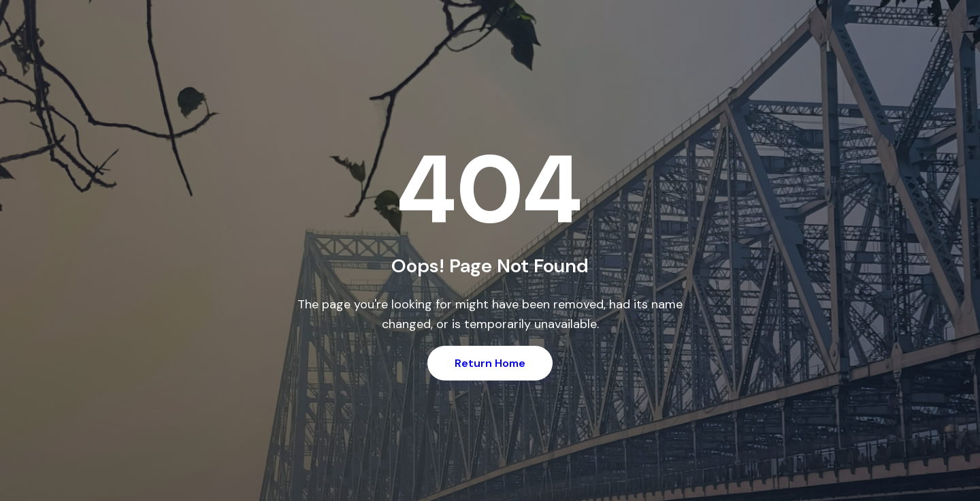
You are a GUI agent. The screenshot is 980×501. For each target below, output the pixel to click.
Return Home (490, 363)
